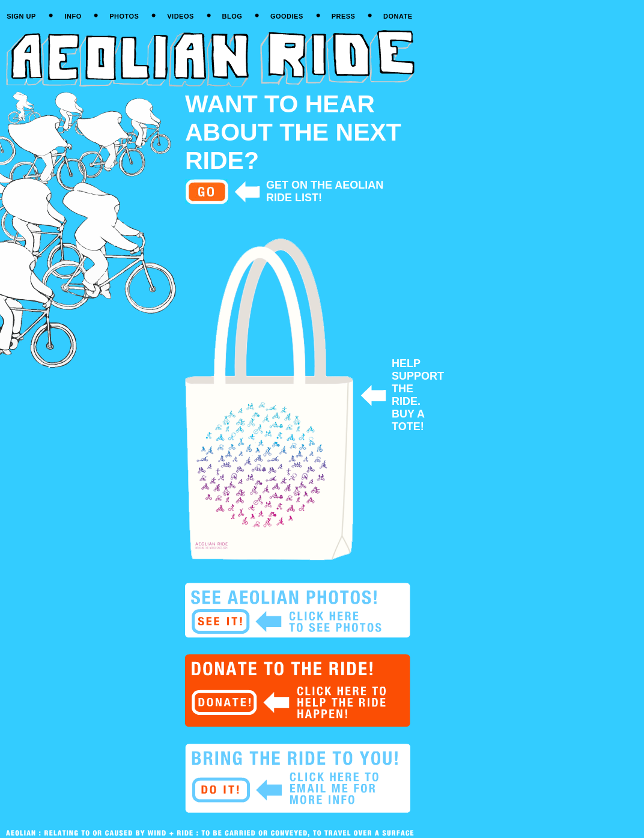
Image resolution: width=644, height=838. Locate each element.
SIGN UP (21, 16)
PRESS (344, 16)
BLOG (232, 16)
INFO (73, 16)
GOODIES (287, 16)
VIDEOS (181, 16)
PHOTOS (124, 16)
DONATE (398, 16)
